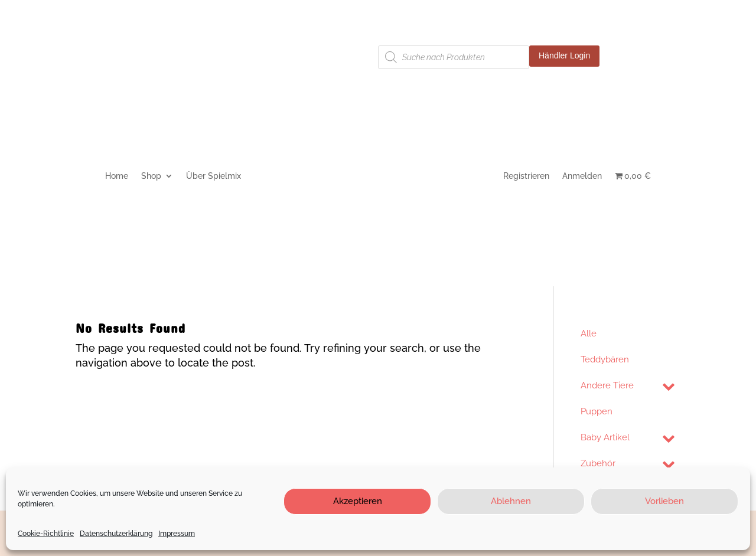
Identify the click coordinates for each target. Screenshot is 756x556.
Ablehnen (511, 501)
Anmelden (582, 176)
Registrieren (526, 176)
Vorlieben (664, 501)
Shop (151, 176)
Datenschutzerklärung (116, 534)
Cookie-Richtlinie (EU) (117, 72)
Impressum (177, 534)
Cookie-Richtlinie (46, 534)
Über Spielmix (214, 176)
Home (117, 176)
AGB (282, 55)
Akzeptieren (358, 501)
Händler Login (564, 55)
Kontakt (91, 55)
